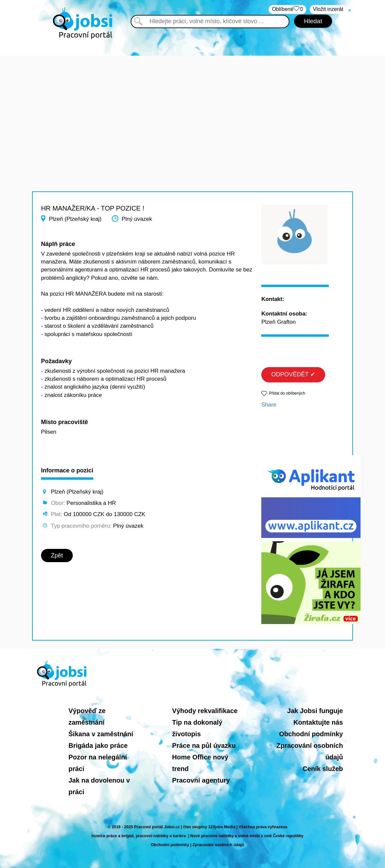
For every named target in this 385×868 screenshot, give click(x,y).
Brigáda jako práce (98, 746)
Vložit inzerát (328, 9)
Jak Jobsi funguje (315, 711)
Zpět (57, 555)
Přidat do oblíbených (287, 393)
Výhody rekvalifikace (205, 711)
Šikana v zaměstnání (101, 734)
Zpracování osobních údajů (218, 845)
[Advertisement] (192, 102)
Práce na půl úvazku (204, 746)
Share (269, 405)
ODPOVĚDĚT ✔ (293, 374)
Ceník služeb (323, 769)
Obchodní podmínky (311, 734)
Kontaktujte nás (318, 722)
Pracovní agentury (201, 780)
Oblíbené (287, 9)
